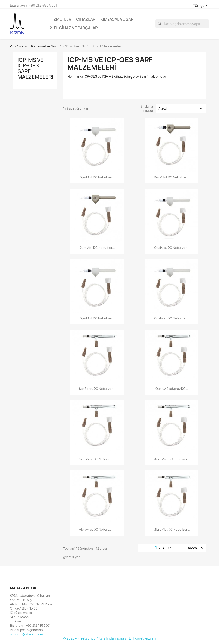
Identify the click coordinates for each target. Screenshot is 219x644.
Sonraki (196, 548)
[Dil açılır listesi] (201, 6)
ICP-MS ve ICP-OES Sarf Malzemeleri (35, 68)
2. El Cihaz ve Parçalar (74, 28)
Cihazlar (86, 19)
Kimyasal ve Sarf (118, 19)
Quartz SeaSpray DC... (172, 389)
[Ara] (182, 24)
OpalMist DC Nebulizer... (97, 177)
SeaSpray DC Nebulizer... (97, 389)
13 (170, 548)
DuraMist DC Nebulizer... (172, 177)
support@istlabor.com (26, 634)
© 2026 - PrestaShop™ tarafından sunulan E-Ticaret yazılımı (109, 638)
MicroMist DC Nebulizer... (97, 459)
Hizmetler (60, 19)
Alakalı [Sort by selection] (181, 109)
